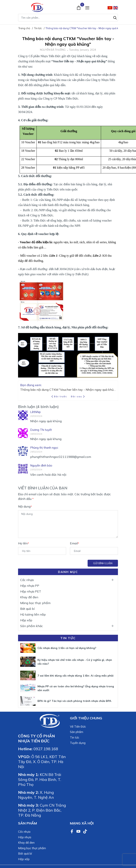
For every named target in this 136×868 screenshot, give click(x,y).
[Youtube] (79, 831)
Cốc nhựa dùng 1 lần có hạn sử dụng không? (67, 648)
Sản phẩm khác (32, 626)
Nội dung (25, 506)
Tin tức (75, 737)
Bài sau (78, 396)
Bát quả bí (27, 609)
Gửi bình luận (103, 563)
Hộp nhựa (25, 837)
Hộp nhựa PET (31, 591)
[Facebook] (72, 831)
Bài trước (60, 396)
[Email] (94, 551)
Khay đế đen (29, 597)
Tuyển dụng (78, 743)
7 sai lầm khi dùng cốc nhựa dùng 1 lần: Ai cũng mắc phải (75, 676)
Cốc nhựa (27, 580)
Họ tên (24, 543)
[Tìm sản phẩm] (68, 18)
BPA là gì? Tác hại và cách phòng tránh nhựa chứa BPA (74, 701)
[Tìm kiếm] (115, 17)
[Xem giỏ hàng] (79, 7)
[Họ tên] (42, 551)
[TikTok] (85, 831)
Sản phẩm (77, 732)
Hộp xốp (26, 620)
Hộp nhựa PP (30, 586)
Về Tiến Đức (78, 727)
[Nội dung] (68, 524)
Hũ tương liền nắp (33, 614)
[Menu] (87, 7)
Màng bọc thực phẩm (35, 603)
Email (75, 543)
